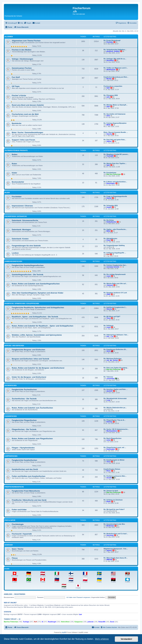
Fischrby (110, 42)
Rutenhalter (111, 183)
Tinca (109, 318)
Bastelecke (17, 123)
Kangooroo (79, 622)
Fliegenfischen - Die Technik (24, 429)
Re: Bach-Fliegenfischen (112, 438)
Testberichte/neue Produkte (16, 150)
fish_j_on (110, 336)
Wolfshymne (111, 70)
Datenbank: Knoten (20, 239)
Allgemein (9, 37)
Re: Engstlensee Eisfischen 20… (115, 349)
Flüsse (15, 558)
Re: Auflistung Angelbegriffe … (115, 253)
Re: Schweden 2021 (111, 206)
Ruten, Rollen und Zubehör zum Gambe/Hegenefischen (36, 284)
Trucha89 (110, 156)
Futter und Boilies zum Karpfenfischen (29, 476)
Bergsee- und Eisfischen (14, 346)
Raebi (109, 501)
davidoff (109, 391)
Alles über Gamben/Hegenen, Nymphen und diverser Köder (38, 293)
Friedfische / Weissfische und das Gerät (29, 500)
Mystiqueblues (112, 431)
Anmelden (8, 594)
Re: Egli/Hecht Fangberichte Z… (115, 307)
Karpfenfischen (11, 456)
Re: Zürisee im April (111, 491)
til (42, 622)
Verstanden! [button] (126, 639)
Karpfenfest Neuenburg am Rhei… (116, 77)
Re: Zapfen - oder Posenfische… (115, 229)
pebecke (91, 622)
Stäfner (109, 141)
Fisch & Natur (10, 520)
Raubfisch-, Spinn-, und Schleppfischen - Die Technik (35, 317)
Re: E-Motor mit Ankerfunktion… (115, 182)
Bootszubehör (18, 182)
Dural (112, 622)
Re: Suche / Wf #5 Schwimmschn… (116, 429)
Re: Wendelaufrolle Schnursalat (115, 398)
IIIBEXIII (109, 560)
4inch (109, 351)
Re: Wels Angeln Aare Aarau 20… (116, 558)
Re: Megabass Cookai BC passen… (116, 154)
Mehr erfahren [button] (102, 639)
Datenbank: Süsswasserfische (25, 220)
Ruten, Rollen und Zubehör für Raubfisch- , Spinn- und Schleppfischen (43, 326)
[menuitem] (20, 23)
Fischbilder (17, 197)
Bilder (7, 193)
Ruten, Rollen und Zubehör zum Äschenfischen (32, 408)
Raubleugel (52, 622)
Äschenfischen (11, 385)
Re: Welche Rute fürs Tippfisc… (115, 163)
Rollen (15, 154)
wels (108, 97)
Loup (108, 400)
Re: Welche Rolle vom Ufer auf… (115, 283)
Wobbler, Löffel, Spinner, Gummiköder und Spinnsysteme (37, 335)
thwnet (109, 198)
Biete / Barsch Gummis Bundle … (116, 132)
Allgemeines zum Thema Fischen (26, 41)
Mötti (108, 231)
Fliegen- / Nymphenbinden (23, 448)
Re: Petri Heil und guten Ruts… (115, 140)
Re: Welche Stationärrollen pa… (115, 408)
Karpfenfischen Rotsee (112, 469)
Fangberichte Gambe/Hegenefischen (28, 265)
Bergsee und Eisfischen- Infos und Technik (30, 359)
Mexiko (109, 79)
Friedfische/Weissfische (14, 487)
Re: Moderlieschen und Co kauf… (116, 534)
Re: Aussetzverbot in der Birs (114, 524)
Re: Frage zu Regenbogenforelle (115, 196)
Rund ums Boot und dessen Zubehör (28, 105)
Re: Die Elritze (109, 220)
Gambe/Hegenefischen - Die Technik (28, 275)
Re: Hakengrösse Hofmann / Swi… (116, 335)
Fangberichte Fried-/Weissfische (26, 491)
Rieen (109, 471)
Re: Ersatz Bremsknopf (112, 40)
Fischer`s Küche (19, 95)
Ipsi (80, 614)
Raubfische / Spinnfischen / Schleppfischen (22, 304)
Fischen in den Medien (22, 50)
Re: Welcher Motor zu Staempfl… (116, 105)
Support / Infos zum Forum (23, 140)
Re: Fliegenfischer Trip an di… (115, 420)
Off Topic (16, 86)
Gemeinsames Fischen (22, 68)
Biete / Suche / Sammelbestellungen (27, 132)
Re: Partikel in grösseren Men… (115, 476)
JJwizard (110, 285)
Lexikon (15, 253)
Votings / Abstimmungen (22, 59)
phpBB (64, 632)
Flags (7, 569)
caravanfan (111, 379)
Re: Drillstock (109, 326)
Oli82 (108, 294)
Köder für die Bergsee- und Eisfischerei (29, 377)
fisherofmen (65, 622)
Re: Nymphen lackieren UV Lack (115, 293)
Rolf (108, 254)
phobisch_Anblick (113, 51)
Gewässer (9, 545)
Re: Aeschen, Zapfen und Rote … (116, 389)
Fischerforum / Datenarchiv (16, 216)
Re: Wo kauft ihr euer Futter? (114, 509)
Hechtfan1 (110, 60)
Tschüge (26, 622)
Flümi (109, 240)
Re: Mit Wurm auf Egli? (112, 316)
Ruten (14, 164)
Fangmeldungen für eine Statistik (26, 246)
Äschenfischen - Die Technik (24, 399)
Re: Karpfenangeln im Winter (114, 460)
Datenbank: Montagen (21, 230)
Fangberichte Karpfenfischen (24, 460)
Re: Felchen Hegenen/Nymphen (115, 123)
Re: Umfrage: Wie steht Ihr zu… (115, 59)
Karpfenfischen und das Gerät (25, 469)
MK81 (109, 125)
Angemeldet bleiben (99, 597)
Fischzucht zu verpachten (113, 86)
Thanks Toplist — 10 (12, 619)
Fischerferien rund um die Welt (25, 114)
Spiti (108, 88)
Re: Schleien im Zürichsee (113, 500)
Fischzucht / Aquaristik (22, 534)
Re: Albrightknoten (110, 238)
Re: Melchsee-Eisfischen (113, 359)
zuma (108, 440)
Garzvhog (110, 535)
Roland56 (102, 622)
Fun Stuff (16, 77)
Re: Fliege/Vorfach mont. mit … (115, 447)
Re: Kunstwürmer (110, 173)
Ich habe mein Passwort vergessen (78, 597)
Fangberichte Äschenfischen (24, 390)
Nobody (109, 422)
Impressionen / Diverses (22, 206)
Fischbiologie (18, 524)
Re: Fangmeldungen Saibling (114, 245)
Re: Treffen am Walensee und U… (116, 68)
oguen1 (109, 550)
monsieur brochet (113, 267)
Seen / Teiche (18, 549)
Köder (14, 173)
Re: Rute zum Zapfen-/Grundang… (116, 368)
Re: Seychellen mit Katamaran (115, 114)
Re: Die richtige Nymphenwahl (115, 274)
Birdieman (110, 526)
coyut (109, 276)
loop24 (109, 207)
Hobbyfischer (111, 222)
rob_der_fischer (112, 360)
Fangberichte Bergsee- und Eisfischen (28, 350)
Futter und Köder (19, 510)
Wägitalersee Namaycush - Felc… (116, 549)
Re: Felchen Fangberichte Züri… (115, 265)
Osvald (109, 478)
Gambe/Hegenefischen (13, 261)
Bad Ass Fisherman (114, 174)
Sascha (109, 134)
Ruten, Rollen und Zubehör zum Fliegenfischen (32, 439)
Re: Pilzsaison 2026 (111, 95)
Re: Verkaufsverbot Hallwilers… (115, 50)
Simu (108, 116)
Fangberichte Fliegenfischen (24, 420)
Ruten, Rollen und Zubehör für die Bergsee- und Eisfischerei (38, 368)
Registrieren (20, 594)
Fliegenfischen (11, 416)
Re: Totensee (108, 377)
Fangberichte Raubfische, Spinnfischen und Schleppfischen (38, 308)
